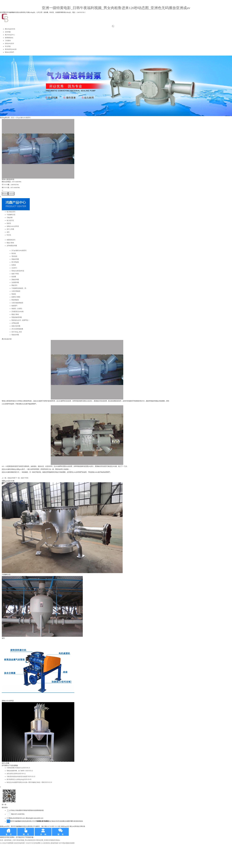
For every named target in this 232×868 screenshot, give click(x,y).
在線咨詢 (11, 194)
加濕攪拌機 (15, 282)
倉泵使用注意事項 (16, 774)
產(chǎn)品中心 (10, 35)
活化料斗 (14, 268)
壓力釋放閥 (15, 262)
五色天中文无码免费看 (33, 843)
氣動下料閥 (15, 274)
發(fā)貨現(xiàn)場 (11, 49)
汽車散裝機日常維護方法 (18, 768)
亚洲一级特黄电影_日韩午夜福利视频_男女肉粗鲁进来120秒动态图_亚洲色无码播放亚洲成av (116, 8)
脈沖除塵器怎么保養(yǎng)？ (19, 779)
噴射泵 (9, 223)
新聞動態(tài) (9, 38)
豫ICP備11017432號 (48, 826)
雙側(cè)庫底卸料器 (18, 271)
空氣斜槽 (10, 218)
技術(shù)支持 (9, 43)
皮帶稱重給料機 (12, 246)
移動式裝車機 (16, 326)
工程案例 (8, 41)
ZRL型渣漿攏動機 (17, 329)
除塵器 (14, 265)
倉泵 (8, 232)
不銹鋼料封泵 (11, 215)
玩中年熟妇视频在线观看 (67, 843)
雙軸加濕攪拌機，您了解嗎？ (20, 771)
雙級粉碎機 (15, 335)
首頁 (12, 118)
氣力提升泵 (10, 220)
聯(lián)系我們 (9, 52)
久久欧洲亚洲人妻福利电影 (50, 843)
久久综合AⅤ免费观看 (7, 843)
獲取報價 (5, 194)
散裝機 (14, 277)
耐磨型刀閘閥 (16, 297)
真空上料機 (10, 229)
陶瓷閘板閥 (15, 300)
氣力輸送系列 (11, 212)
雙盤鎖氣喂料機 (17, 317)
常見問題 (8, 46)
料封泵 (9, 235)
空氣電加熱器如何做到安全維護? (21, 776)
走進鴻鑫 (8, 32)
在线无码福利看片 (20, 843)
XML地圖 (57, 826)
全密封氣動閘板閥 (17, 303)
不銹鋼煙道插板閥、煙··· (19, 288)
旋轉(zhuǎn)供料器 (13, 226)
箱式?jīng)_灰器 (17, 332)
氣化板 (14, 253)
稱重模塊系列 (11, 240)
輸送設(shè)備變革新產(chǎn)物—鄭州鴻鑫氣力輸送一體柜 (29, 782)
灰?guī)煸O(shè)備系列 (23, 118)
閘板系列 (14, 285)
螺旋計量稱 (10, 243)
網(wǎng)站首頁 (10, 29)
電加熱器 (14, 256)
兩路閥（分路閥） (17, 309)
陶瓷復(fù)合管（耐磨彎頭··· (20, 320)
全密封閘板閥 (16, 291)
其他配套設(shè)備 (17, 311)
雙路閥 (14, 294)
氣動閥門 (14, 306)
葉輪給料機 (15, 259)
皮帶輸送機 (15, 323)
